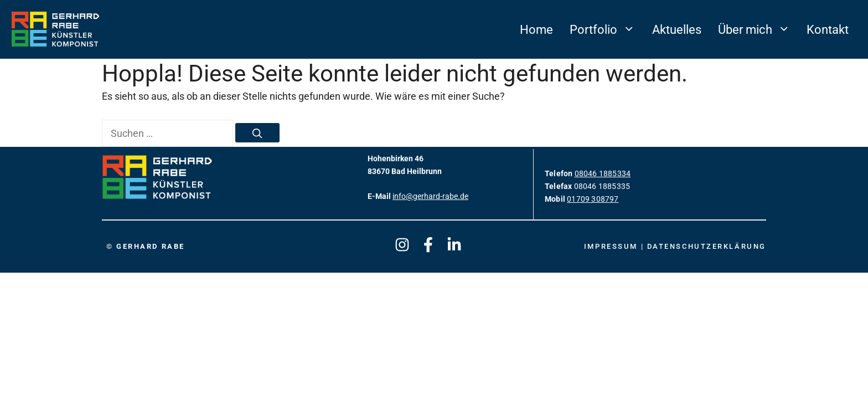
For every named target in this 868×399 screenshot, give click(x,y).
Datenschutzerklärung (707, 246)
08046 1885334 (603, 174)
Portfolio (606, 29)
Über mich (758, 29)
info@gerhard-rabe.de (430, 196)
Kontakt (828, 29)
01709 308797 (593, 199)
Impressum (613, 246)
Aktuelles (677, 29)
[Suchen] (257, 133)
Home (536, 29)
